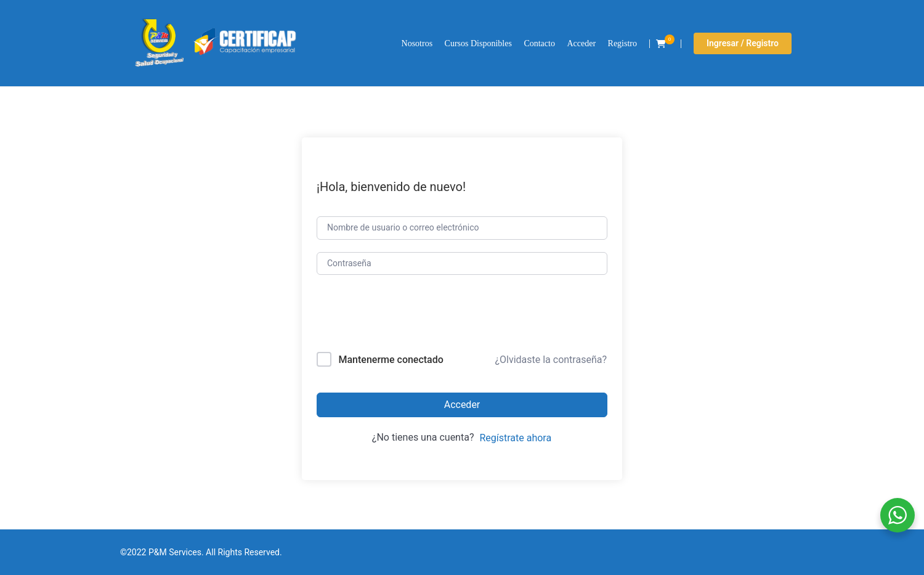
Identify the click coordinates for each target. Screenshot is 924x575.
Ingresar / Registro (743, 43)
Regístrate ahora (515, 438)
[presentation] (400, 316)
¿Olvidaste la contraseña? (551, 360)
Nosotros (417, 43)
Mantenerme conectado (391, 360)
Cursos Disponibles (478, 43)
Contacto (539, 43)
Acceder (581, 43)
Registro (622, 43)
